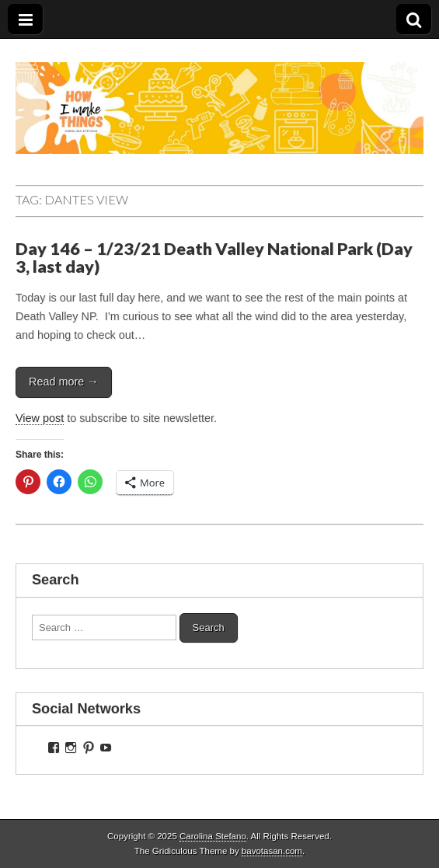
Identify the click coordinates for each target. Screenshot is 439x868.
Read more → (64, 382)
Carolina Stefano (213, 836)
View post (40, 418)
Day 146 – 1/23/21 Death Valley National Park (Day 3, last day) (214, 258)
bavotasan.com (272, 851)
